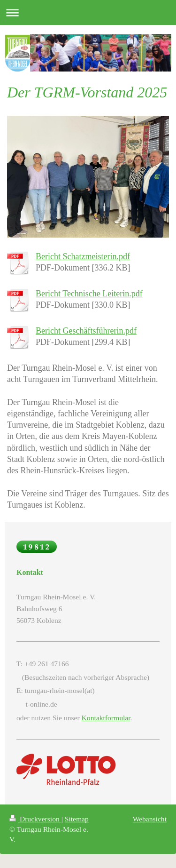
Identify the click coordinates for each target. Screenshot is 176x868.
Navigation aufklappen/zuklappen (88, 12)
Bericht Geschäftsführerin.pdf (86, 331)
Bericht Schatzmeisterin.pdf (83, 256)
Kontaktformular (106, 718)
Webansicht (150, 819)
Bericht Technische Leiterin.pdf (89, 294)
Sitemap (77, 819)
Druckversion (35, 819)
